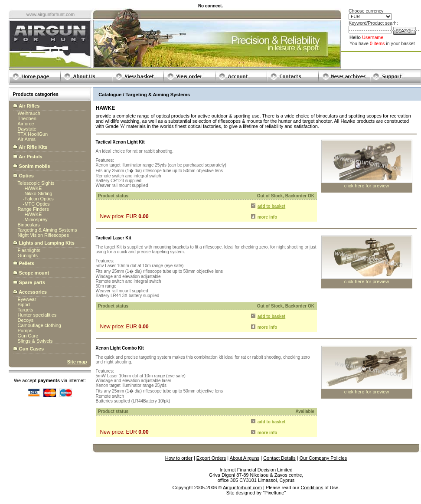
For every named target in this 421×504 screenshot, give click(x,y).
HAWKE (33, 188)
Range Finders (33, 209)
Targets (26, 310)
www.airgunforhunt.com (51, 14)
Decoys (26, 320)
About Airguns (245, 458)
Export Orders (211, 458)
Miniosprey (36, 219)
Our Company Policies (323, 458)
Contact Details (279, 458)
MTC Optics (37, 204)
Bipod (24, 304)
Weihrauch (29, 113)
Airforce (26, 124)
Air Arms (27, 139)
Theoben (27, 118)
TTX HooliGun (33, 134)
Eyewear (27, 299)
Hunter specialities (37, 315)
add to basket (271, 206)
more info (268, 217)
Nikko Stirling (38, 193)
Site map (77, 362)
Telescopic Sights (36, 183)
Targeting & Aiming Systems (47, 230)
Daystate (27, 129)
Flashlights (29, 250)
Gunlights (28, 255)
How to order (179, 458)
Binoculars (29, 225)
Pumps (25, 331)
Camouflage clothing (39, 325)
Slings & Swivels (35, 341)
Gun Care (28, 336)
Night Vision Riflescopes (43, 235)
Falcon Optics (39, 199)
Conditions (312, 488)
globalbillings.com (256, 498)
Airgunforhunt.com (242, 488)
